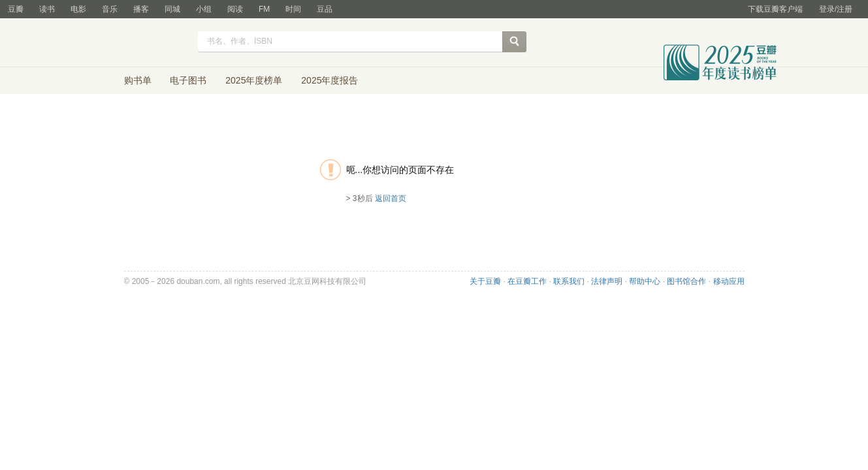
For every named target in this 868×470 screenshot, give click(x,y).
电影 (78, 9)
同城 (172, 9)
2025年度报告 (330, 80)
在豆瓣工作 (527, 281)
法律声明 (607, 281)
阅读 (235, 9)
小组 (204, 9)
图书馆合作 (686, 281)
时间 (293, 9)
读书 (47, 9)
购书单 (138, 80)
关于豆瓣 (485, 281)
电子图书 (188, 80)
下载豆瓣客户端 (775, 9)
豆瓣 (16, 9)
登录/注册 (836, 9)
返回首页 (391, 198)
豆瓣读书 (142, 43)
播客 (141, 9)
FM (264, 9)
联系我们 (569, 281)
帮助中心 (645, 281)
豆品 (325, 9)
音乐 (110, 9)
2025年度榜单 (254, 80)
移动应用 (729, 281)
